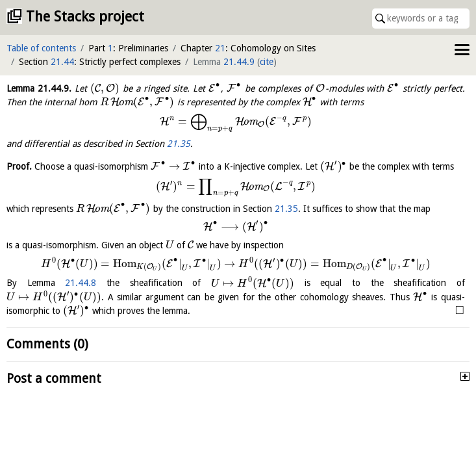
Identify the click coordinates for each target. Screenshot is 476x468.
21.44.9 (239, 62)
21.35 (179, 144)
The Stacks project (85, 17)
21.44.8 (81, 283)
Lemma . (39, 88)
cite (267, 62)
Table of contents (41, 48)
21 (220, 48)
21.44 (62, 62)
